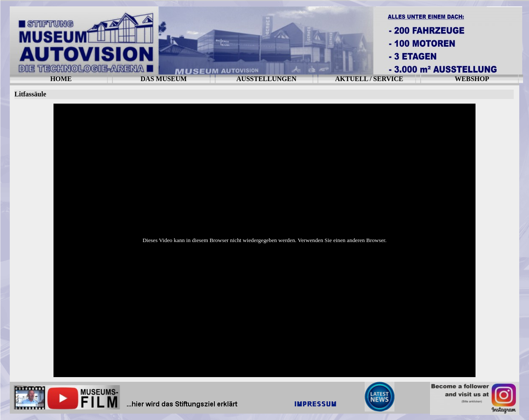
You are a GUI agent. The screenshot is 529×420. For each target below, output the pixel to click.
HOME (61, 79)
